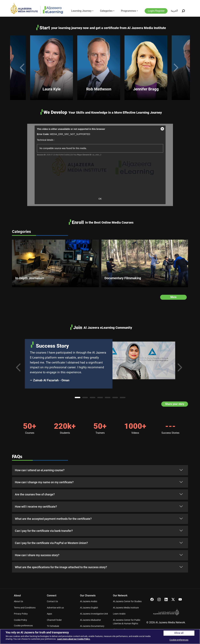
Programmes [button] (128, 11)
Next (177, 68)
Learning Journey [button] (81, 11)
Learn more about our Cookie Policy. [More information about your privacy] (74, 639)
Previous (23, 68)
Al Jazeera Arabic (89, 601)
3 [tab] (93, 397)
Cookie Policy (20, 620)
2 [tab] (85, 397)
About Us (18, 601)
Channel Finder (54, 620)
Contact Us (52, 601)
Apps (49, 614)
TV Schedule (53, 626)
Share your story (175, 404)
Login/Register (156, 11)
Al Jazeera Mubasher (90, 620)
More (173, 297)
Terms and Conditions (25, 608)
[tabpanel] (100, 364)
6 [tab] (115, 397)
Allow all (179, 633)
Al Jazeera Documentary (92, 626)
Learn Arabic (119, 614)
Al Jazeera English (89, 608)
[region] (100, 636)
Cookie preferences (23, 626)
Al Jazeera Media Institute (126, 608)
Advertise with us (55, 608)
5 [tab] (108, 397)
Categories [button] (106, 11)
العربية (174, 11)
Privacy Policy (21, 614)
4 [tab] (100, 397)
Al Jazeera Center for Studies (127, 601)
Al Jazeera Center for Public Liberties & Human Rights (127, 622)
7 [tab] (123, 397)
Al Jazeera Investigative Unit (94, 614)
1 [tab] (78, 397)
